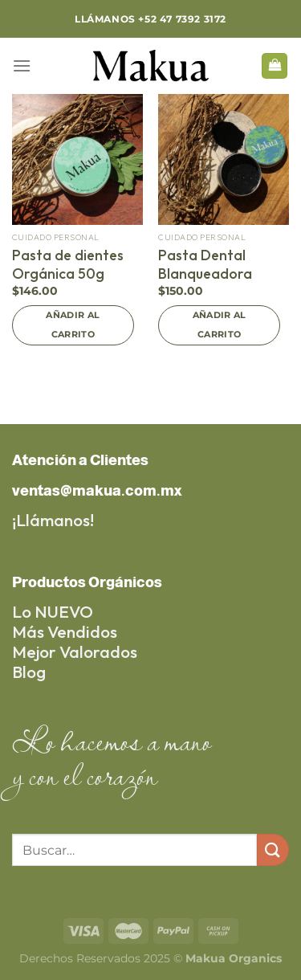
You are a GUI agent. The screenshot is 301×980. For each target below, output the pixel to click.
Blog (29, 672)
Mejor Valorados (75, 651)
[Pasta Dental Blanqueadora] (224, 159)
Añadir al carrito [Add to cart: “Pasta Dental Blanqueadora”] (220, 325)
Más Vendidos (65, 631)
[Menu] (22, 65)
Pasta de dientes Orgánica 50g (68, 264)
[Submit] (273, 849)
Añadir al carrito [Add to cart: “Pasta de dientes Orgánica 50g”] (73, 325)
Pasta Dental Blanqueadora (205, 264)
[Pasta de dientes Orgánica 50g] (77, 159)
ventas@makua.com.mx (97, 491)
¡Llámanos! (53, 520)
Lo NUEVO (53, 611)
